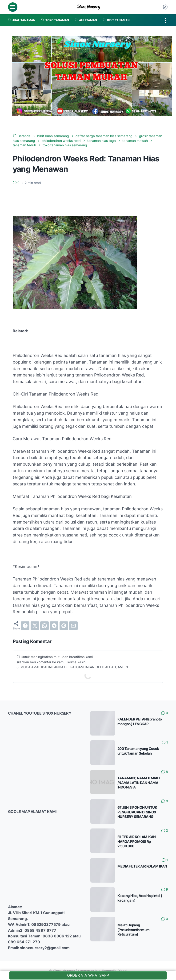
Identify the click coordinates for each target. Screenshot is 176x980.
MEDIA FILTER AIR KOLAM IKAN (142, 866)
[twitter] (35, 626)
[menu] (13, 7)
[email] (73, 626)
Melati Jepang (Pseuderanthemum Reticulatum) (133, 930)
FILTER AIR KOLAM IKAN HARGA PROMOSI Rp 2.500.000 (136, 841)
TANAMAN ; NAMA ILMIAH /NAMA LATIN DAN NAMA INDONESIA (138, 783)
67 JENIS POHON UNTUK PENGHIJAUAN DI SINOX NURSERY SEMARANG (137, 812)
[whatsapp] (44, 626)
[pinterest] (64, 626)
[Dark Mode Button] (165, 7)
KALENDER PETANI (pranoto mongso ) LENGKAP (140, 722)
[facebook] (25, 626)
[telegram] (54, 626)
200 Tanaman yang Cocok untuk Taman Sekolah (138, 751)
